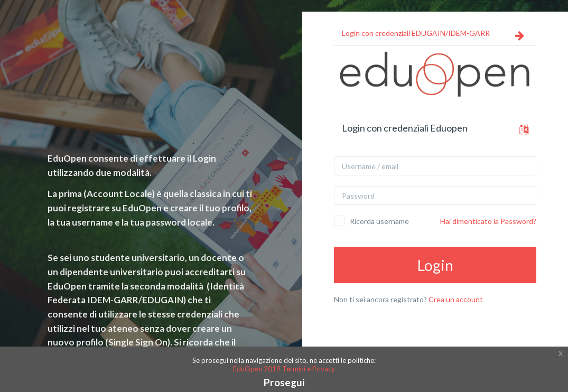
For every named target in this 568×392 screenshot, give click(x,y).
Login (435, 265)
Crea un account (456, 299)
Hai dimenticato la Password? (488, 221)
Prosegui (284, 382)
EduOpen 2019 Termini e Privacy (284, 369)
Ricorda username (379, 221)
